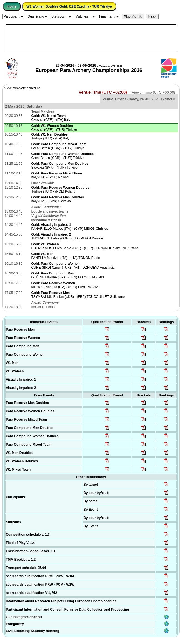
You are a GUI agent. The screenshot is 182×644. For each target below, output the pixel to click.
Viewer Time (153, 92)
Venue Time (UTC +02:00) (103, 92)
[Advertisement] (91, 39)
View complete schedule (22, 88)
